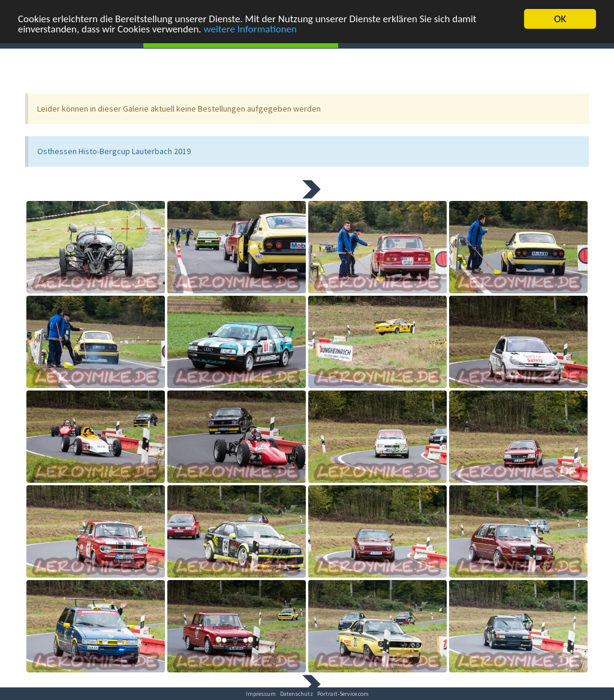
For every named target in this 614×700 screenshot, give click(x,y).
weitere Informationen (251, 28)
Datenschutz (297, 694)
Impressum (261, 694)
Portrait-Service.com (343, 694)
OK (560, 18)
